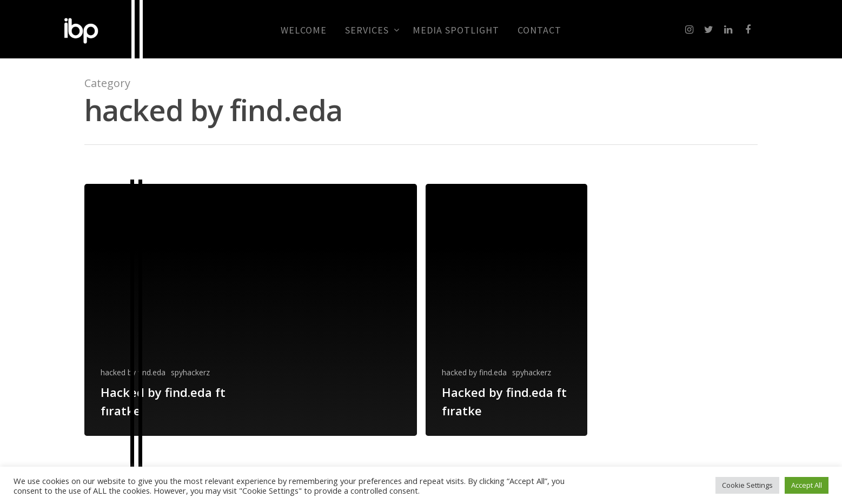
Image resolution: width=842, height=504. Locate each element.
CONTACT (539, 30)
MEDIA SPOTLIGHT (456, 30)
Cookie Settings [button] (747, 485)
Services (372, 30)
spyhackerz (190, 372)
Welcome (304, 30)
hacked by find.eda (133, 372)
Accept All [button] (807, 485)
